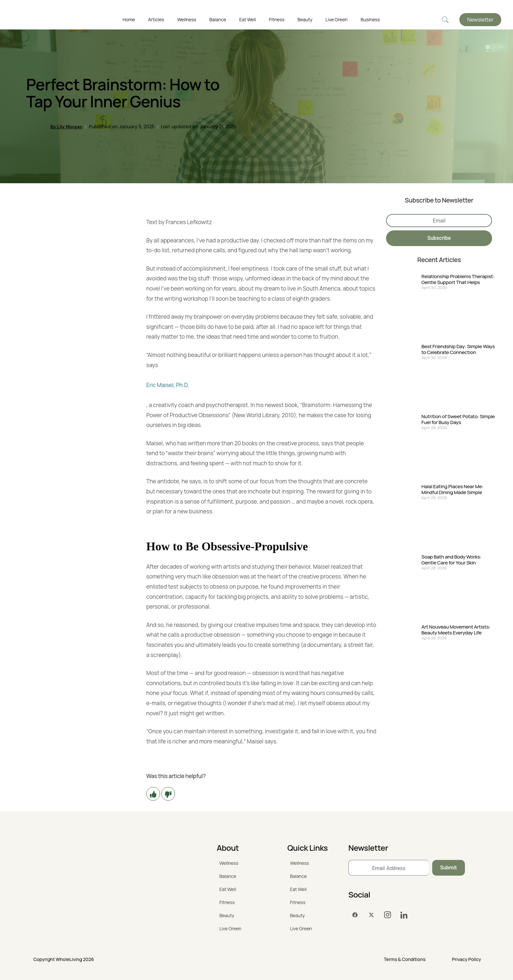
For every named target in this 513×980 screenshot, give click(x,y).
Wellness (187, 19)
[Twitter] (371, 915)
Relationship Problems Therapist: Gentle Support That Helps (458, 279)
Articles (156, 19)
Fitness (277, 19)
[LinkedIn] (404, 915)
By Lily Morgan (66, 127)
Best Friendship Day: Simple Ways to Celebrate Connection (458, 349)
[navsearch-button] (445, 20)
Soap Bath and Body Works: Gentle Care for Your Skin (451, 560)
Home (129, 19)
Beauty (305, 19)
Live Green (336, 19)
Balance (218, 19)
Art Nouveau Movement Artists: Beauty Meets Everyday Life (456, 630)
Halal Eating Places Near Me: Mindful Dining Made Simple (452, 490)
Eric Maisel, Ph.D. (168, 385)
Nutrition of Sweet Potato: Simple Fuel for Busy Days (458, 419)
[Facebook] (355, 915)
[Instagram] (388, 915)
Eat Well (248, 19)
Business (370, 19)
